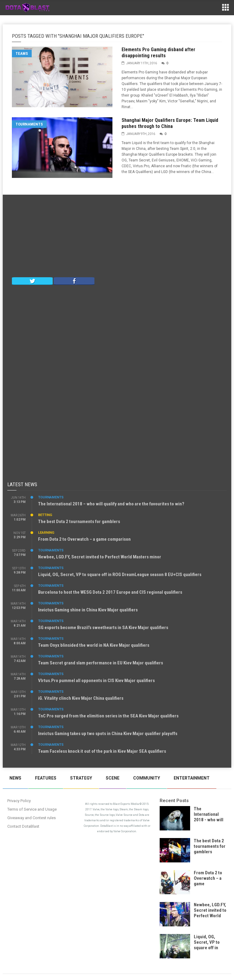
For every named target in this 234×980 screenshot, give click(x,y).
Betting (45, 515)
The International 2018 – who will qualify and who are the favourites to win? (111, 504)
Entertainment (192, 778)
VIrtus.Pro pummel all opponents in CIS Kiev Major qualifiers (96, 681)
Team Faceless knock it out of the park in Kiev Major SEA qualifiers (102, 751)
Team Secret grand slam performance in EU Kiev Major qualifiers (101, 663)
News (15, 778)
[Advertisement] (117, 237)
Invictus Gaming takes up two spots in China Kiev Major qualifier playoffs (108, 734)
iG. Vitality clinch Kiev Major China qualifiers (81, 698)
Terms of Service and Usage (32, 809)
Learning (46, 533)
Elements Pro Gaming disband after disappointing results (158, 53)
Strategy (81, 778)
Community (147, 778)
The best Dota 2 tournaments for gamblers (79, 522)
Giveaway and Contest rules (32, 818)
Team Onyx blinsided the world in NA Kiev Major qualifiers (94, 645)
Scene (113, 778)
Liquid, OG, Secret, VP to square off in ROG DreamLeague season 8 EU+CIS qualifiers (120, 575)
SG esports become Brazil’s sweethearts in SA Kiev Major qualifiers (103, 628)
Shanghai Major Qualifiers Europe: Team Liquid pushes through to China (170, 123)
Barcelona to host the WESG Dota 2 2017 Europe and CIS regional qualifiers (110, 592)
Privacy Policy (19, 801)
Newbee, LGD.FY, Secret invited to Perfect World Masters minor (100, 557)
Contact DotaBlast (23, 826)
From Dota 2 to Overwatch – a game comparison (84, 539)
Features (46, 778)
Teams (22, 53)
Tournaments (29, 124)
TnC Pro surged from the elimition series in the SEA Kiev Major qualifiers (108, 716)
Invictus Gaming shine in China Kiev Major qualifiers (88, 610)
